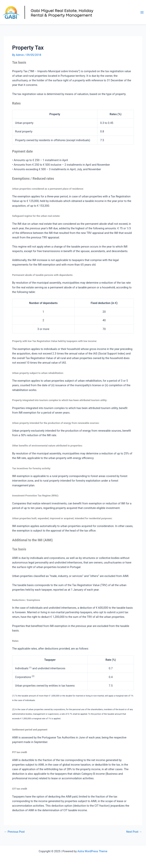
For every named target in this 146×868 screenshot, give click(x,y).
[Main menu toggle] (142, 12)
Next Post (134, 832)
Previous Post (14, 832)
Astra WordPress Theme (92, 851)
